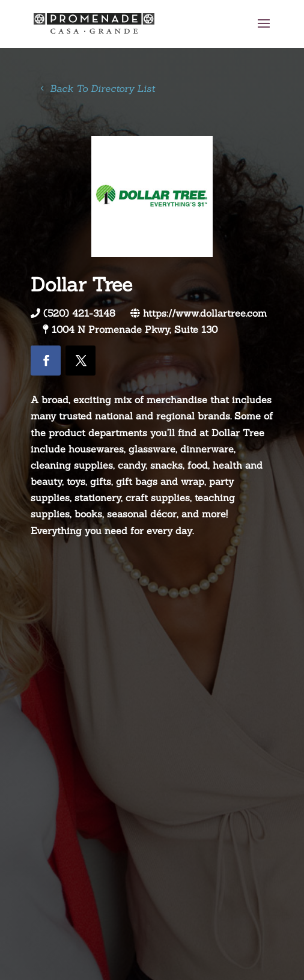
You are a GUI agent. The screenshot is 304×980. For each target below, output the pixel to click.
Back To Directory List (102, 88)
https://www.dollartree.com (205, 313)
